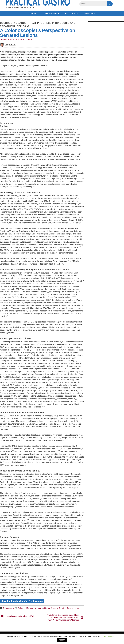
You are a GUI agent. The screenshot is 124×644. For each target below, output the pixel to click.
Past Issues (71, 13)
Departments (50, 13)
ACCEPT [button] (62, 640)
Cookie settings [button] (109, 636)
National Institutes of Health (46, 608)
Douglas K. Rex (8, 45)
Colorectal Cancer (25, 608)
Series (33, 13)
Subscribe (89, 13)
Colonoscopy (8, 608)
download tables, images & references (22, 601)
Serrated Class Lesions (69, 608)
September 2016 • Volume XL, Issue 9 (16, 39)
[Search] (93, 4)
